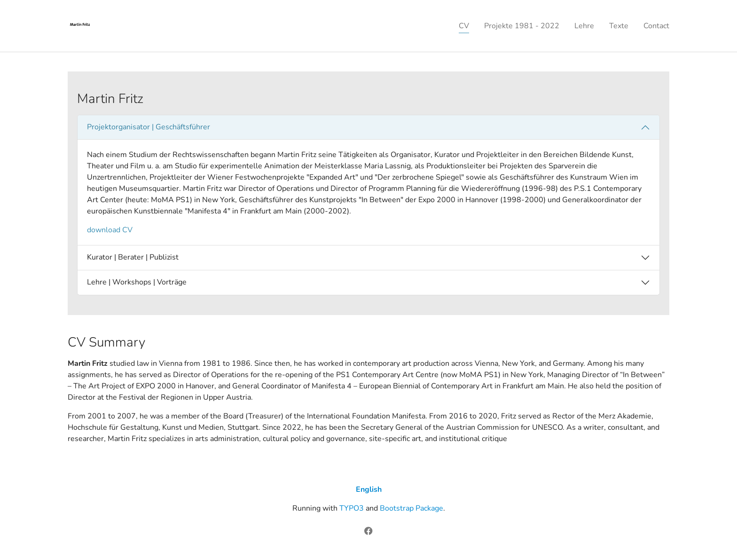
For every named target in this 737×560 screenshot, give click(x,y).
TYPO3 (352, 508)
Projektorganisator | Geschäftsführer (149, 127)
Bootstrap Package (412, 508)
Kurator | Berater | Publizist (133, 257)
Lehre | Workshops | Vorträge (137, 282)
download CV (110, 230)
